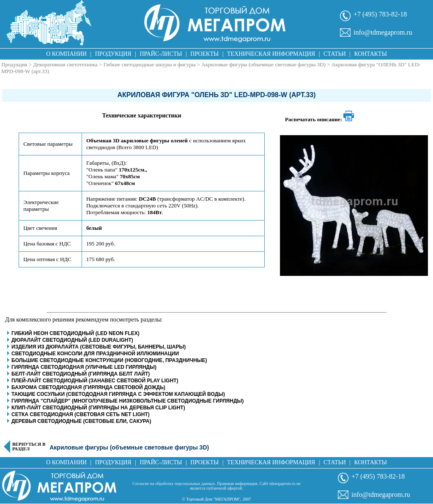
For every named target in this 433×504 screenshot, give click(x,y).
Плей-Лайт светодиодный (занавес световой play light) (95, 381)
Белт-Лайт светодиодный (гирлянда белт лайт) (81, 374)
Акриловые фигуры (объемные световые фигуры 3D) (263, 64)
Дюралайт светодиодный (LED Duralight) (72, 340)
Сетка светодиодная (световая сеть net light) (81, 414)
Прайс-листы (161, 54)
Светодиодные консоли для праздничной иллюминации (95, 354)
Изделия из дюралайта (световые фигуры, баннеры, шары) (99, 347)
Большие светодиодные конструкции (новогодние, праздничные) (109, 360)
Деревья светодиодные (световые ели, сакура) (81, 421)
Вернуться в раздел (29, 447)
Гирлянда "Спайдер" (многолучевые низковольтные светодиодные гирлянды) (127, 401)
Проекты (204, 54)
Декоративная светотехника (65, 64)
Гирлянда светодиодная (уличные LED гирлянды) (84, 367)
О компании (66, 54)
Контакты (371, 54)
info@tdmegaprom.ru (383, 32)
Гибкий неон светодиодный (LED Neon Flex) (75, 333)
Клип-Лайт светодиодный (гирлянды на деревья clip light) (98, 408)
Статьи (335, 54)
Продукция (113, 54)
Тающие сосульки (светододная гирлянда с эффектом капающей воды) (118, 394)
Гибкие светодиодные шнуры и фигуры (150, 64)
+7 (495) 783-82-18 (380, 14)
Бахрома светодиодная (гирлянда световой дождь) (88, 387)
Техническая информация (271, 54)
